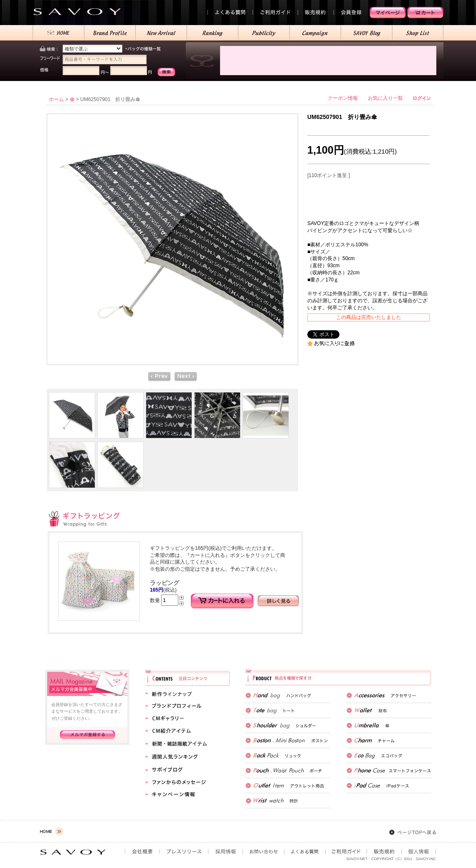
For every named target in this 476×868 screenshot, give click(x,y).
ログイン (422, 98)
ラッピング (165, 583)
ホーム (56, 99)
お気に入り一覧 (385, 98)
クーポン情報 (343, 98)
